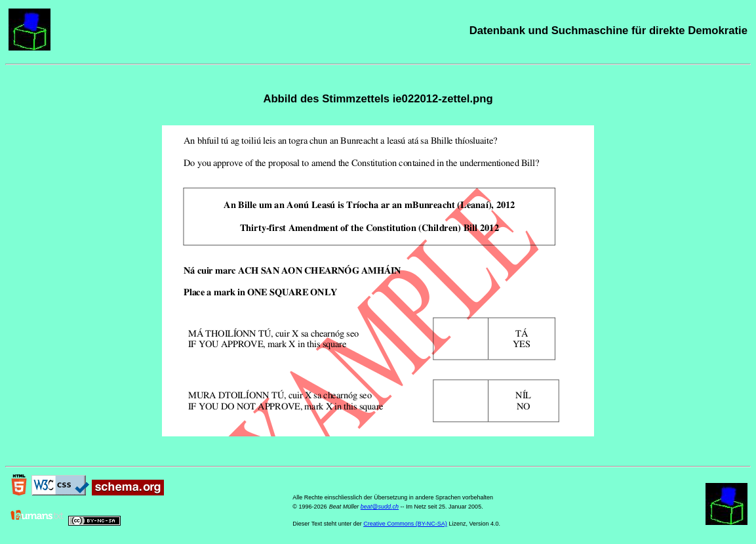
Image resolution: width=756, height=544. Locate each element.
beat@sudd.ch (380, 507)
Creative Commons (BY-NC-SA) (405, 524)
